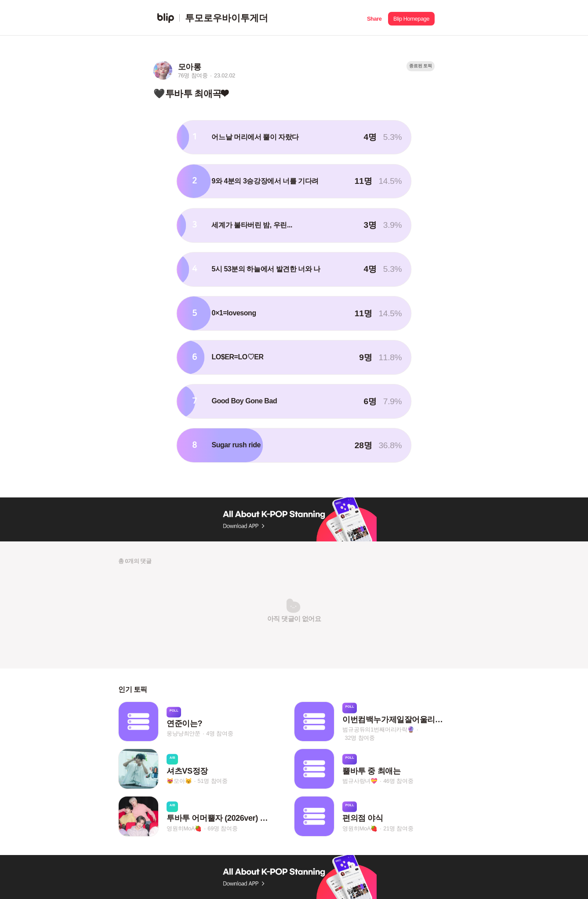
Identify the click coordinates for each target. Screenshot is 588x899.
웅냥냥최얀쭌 (183, 733)
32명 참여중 (360, 738)
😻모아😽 (179, 781)
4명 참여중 (220, 733)
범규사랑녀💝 (360, 781)
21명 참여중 (398, 828)
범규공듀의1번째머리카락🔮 (378, 729)
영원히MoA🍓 (184, 828)
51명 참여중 (213, 781)
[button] (374, 18)
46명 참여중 (398, 781)
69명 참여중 (222, 828)
